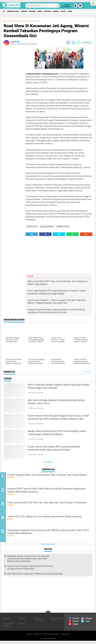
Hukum (48, 11)
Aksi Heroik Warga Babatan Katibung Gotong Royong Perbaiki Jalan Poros (58, 402)
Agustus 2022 (12, 21)
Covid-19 (22, 622)
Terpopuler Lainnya (48, 547)
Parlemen (39, 11)
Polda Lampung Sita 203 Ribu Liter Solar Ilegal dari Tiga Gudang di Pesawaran (50, 506)
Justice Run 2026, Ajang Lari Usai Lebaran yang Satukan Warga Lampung (49, 521)
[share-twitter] (73, 42)
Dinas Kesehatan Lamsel (57, 622)
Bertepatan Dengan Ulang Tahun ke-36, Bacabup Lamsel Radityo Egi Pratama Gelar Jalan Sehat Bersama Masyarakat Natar (28, 562)
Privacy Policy (66, 637)
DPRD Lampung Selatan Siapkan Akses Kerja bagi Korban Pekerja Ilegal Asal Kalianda (58, 387)
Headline (22, 627)
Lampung (28, 11)
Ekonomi (68, 11)
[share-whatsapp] (78, 42)
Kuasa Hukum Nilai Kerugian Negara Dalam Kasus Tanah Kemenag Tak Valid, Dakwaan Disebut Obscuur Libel (57, 420)
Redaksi (27, 637)
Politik (77, 11)
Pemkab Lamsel (39, 21)
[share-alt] (32, 234)
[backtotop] (48, 616)
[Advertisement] (13, 84)
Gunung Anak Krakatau (8, 628)
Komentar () (87, 42)
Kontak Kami (37, 637)
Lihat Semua (48, 462)
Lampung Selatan (15, 11)
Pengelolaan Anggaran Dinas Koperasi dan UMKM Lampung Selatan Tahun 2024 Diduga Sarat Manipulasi (47, 535)
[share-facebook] (68, 42)
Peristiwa (58, 11)
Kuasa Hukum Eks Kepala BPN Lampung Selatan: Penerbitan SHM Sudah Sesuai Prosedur (55, 451)
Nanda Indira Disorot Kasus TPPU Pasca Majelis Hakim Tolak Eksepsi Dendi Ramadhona (55, 435)
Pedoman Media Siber (51, 637)
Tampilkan (88, 372)
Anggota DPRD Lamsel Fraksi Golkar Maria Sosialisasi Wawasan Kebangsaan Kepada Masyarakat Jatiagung (50, 491)
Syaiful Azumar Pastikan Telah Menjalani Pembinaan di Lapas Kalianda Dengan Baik (30, 570)
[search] (43, 6)
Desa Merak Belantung (39, 622)
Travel (85, 11)
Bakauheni (7, 622)
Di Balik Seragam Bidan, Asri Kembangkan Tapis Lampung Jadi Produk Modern (49, 477)
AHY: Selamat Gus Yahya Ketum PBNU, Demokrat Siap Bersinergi (35, 577)
